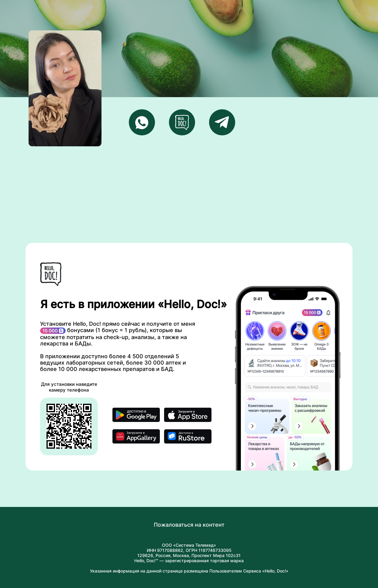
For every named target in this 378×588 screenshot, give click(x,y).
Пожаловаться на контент (189, 525)
